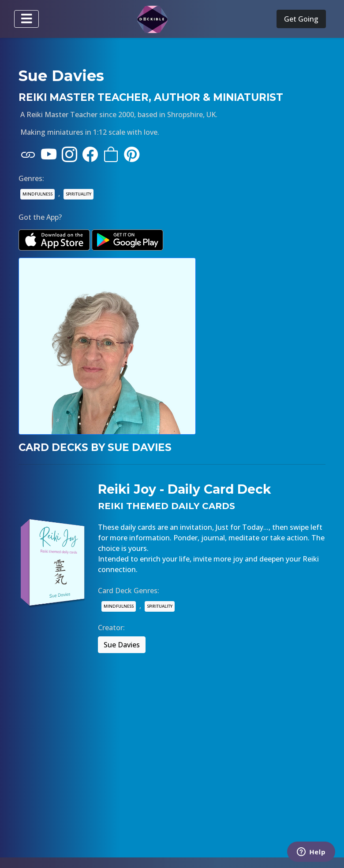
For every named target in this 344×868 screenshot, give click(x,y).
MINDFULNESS (37, 194)
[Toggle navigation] (26, 19)
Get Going (301, 19)
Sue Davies (122, 645)
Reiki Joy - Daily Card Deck (185, 489)
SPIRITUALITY (79, 194)
